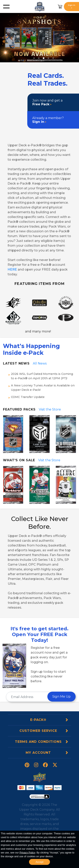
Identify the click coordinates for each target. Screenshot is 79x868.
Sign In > (72, 6)
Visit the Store (50, 409)
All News (40, 363)
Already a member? (48, 120)
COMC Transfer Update (28, 397)
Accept (39, 862)
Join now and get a (47, 102)
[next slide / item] (76, 38)
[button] (34, 58)
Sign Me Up (61, 696)
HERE (12, 269)
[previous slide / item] (3, 38)
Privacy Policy (27, 852)
